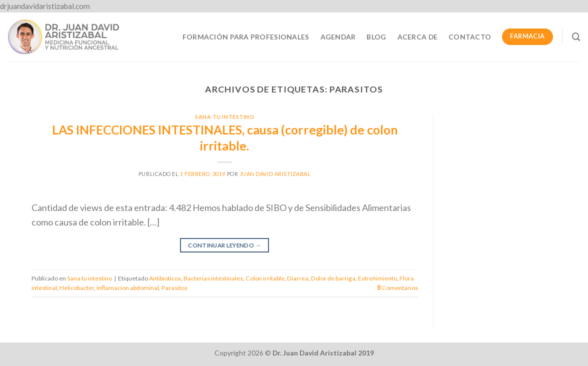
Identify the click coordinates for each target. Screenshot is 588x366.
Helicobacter (77, 288)
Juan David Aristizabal (275, 174)
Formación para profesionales (246, 37)
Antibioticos (165, 278)
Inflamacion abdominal (128, 288)
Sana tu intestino (224, 117)
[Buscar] (576, 37)
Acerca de (418, 37)
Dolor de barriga (333, 278)
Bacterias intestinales (213, 278)
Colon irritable (265, 278)
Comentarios (397, 288)
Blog (376, 37)
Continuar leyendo (224, 245)
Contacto (470, 37)
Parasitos (174, 288)
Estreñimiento (377, 278)
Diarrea (298, 278)
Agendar (338, 37)
